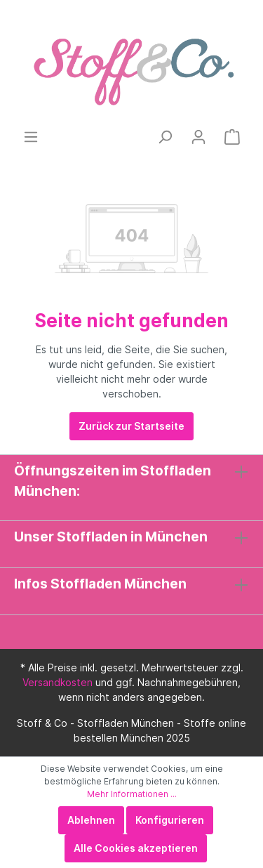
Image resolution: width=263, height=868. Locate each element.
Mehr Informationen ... (132, 794)
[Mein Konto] (198, 137)
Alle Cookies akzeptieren (136, 848)
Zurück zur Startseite (131, 426)
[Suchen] (165, 137)
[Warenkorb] (232, 137)
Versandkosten (58, 682)
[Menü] (31, 137)
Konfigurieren (170, 820)
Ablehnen (91, 820)
